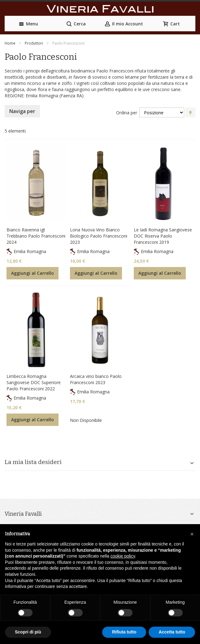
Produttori (34, 43)
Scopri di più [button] (28, 632)
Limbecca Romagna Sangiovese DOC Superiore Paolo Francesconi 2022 (34, 382)
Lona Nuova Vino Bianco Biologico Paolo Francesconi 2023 (99, 236)
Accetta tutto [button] (172, 632)
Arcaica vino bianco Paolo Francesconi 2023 (96, 379)
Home (10, 43)
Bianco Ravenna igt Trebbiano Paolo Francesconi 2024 (36, 236)
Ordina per (127, 113)
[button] (192, 534)
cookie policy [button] (123, 556)
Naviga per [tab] (22, 111)
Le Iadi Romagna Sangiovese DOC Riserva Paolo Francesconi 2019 (163, 236)
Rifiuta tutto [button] (124, 632)
